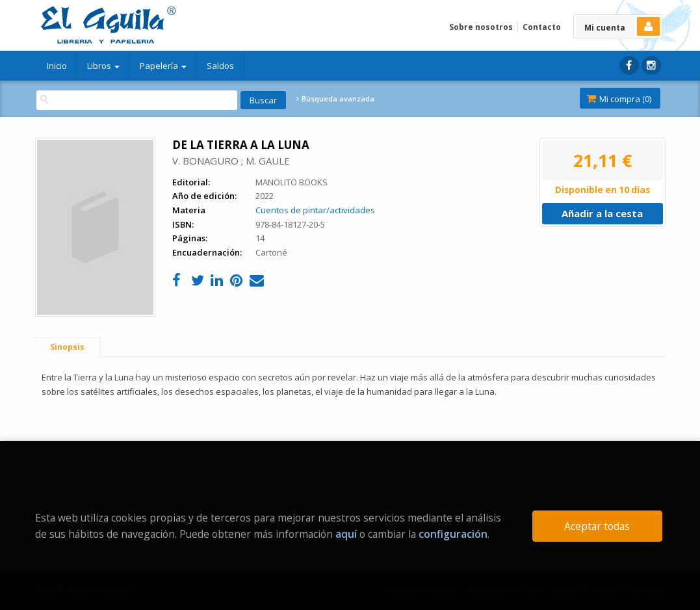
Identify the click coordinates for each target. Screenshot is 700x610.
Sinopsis (67, 347)
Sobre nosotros (481, 27)
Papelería (163, 66)
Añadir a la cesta (602, 213)
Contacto (542, 27)
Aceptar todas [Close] (597, 526)
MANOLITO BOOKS (292, 182)
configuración (453, 534)
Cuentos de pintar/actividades (315, 210)
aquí (346, 534)
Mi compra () (619, 99)
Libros (103, 66)
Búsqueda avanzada (335, 99)
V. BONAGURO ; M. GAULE (231, 161)
